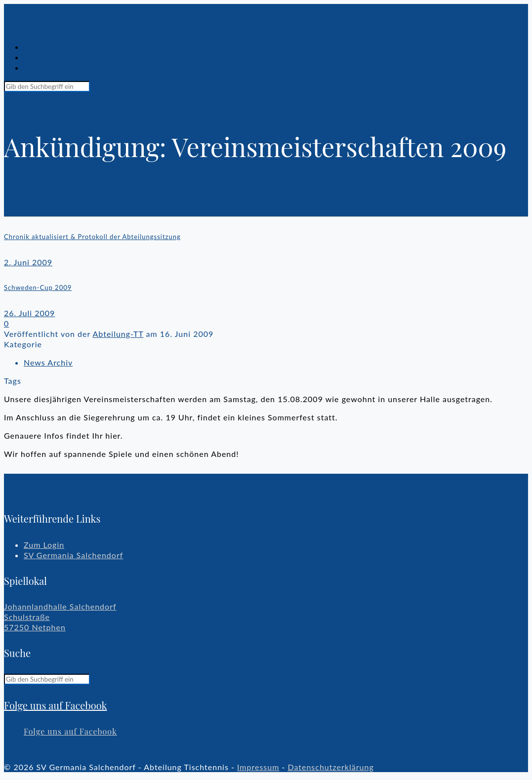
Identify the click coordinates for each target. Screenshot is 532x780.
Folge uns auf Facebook (55, 705)
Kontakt (39, 67)
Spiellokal (42, 47)
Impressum (258, 767)
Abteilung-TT (118, 334)
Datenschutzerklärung (330, 767)
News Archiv (48, 362)
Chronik (39, 57)
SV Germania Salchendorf (73, 555)
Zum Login (44, 545)
